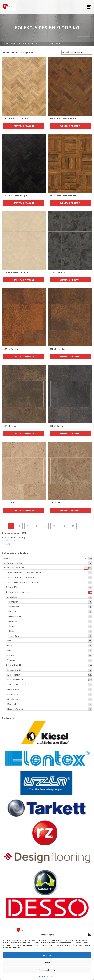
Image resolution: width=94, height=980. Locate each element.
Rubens (11, 655)
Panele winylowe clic (12, 563)
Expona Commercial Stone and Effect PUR (25, 573)
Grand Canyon (14, 699)
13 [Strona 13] (54, 526)
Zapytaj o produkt (24, 126)
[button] (90, 935)
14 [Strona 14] (64, 526)
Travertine (14, 636)
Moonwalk (12, 704)
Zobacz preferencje (47, 970)
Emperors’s (13, 694)
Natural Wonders (15, 709)
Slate (12, 631)
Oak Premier (15, 616)
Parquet (13, 626)
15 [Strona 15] (73, 526)
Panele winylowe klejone (14, 568)
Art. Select (12, 597)
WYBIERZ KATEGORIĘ (15, 537)
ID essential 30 (14, 670)
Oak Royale (14, 621)
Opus (10, 646)
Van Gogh (12, 660)
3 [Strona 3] (28, 526)
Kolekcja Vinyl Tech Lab (16, 684)
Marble (12, 611)
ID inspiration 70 (15, 680)
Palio (10, 650)
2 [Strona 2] (19, 526)
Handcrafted (15, 602)
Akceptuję (47, 955)
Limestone (14, 607)
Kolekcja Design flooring (17, 592)
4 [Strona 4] (36, 526)
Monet (10, 641)
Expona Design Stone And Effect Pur (22, 582)
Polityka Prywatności (46, 976)
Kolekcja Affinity (13, 587)
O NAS (8, 544)
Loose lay (7, 558)
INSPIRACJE (10, 541)
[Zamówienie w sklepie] (77, 52)
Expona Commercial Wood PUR (20, 577)
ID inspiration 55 (15, 675)
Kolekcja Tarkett (13, 665)
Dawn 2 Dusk (13, 689)
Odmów (47, 963)
